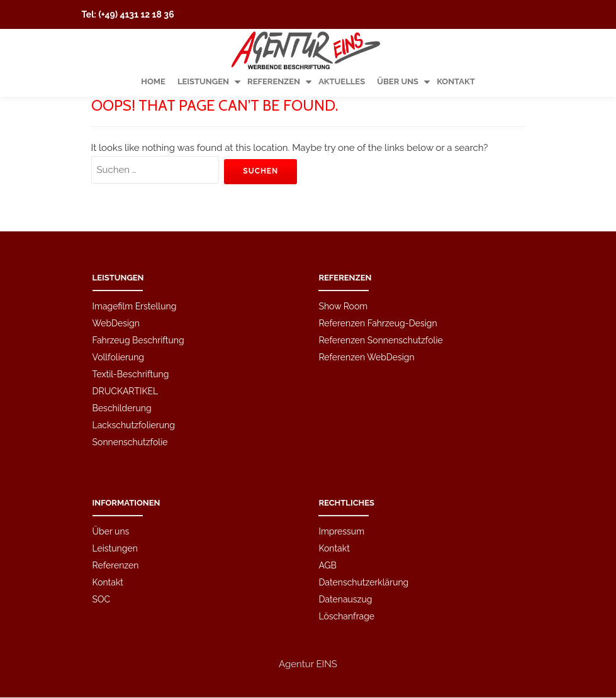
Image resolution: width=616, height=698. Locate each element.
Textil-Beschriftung (131, 330)
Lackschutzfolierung (134, 381)
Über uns (398, 81)
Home (153, 81)
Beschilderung (122, 364)
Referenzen (274, 81)
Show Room (343, 262)
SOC (102, 555)
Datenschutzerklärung (363, 538)
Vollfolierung (118, 313)
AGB (327, 521)
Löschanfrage (346, 572)
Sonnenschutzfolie (130, 398)
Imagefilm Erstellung (135, 262)
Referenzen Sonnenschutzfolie (380, 296)
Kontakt (456, 81)
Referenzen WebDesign (366, 313)
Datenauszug (345, 555)
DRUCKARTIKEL (126, 347)
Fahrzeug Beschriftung (138, 296)
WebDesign (116, 279)
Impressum (341, 487)
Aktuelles (342, 81)
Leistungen (203, 81)
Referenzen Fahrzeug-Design (378, 279)
